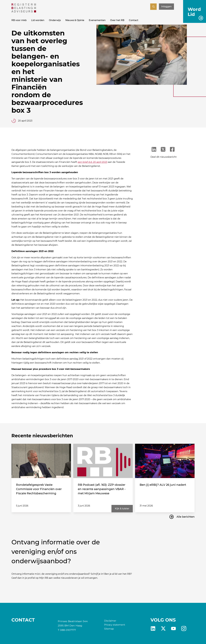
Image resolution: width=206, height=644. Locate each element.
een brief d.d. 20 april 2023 (92, 162)
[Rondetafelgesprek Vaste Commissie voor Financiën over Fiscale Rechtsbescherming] (41, 461)
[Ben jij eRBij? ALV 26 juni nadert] (165, 461)
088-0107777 (68, 630)
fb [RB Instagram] (184, 628)
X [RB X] (163, 628)
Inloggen (166, 7)
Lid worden (38, 20)
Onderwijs (55, 20)
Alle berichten (186, 517)
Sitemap (109, 629)
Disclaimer (110, 621)
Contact (134, 20)
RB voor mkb (19, 20)
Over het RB (117, 20)
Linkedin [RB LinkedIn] (153, 628)
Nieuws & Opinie (75, 20)
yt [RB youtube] (173, 628)
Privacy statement (115, 625)
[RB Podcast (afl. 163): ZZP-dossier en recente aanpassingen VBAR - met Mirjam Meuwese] (103, 461)
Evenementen (97, 20)
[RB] (24, 12)
